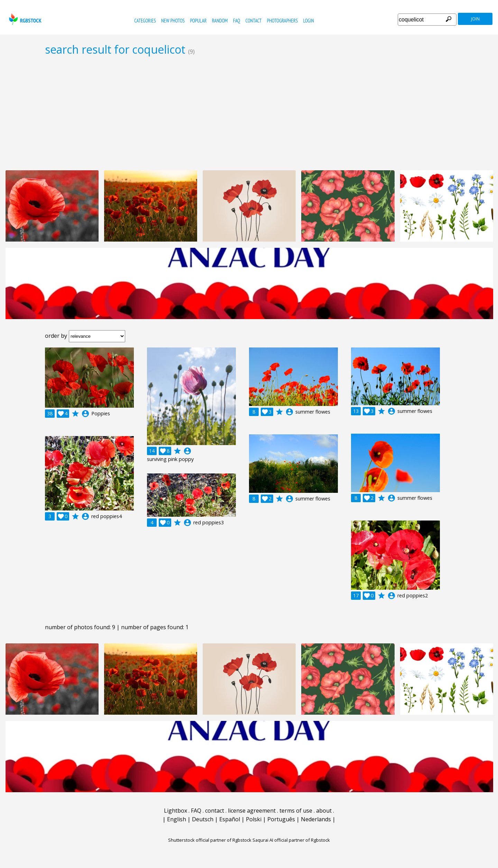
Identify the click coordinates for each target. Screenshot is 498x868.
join (475, 19)
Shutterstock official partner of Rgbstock (210, 840)
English (177, 819)
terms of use (296, 811)
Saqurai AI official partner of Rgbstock (291, 840)
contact (254, 21)
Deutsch (203, 819)
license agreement (252, 811)
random (220, 21)
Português (281, 819)
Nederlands (316, 819)
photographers (282, 21)
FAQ (237, 21)
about (324, 811)
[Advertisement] (249, 113)
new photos (173, 21)
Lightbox (176, 811)
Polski (254, 819)
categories (145, 21)
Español (230, 819)
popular (198, 21)
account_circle (85, 414)
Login (309, 21)
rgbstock (24, 19)
